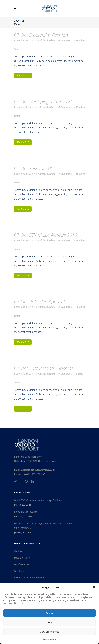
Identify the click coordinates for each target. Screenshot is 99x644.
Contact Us (20, 551)
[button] (94, 587)
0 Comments (66, 40)
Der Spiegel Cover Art (51, 101)
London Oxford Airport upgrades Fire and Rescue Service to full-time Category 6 (48, 526)
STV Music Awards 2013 (53, 235)
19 (80, 107)
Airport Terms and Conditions (30, 578)
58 (80, 240)
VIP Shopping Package (26, 512)
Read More (23, 75)
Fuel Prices (20, 571)
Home (17, 24)
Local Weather (22, 564)
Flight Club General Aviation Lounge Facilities (38, 500)
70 (80, 307)
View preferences (49, 632)
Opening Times (22, 558)
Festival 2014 (42, 168)
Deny (49, 622)
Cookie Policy (49, 639)
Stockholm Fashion (49, 35)
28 (80, 40)
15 (80, 174)
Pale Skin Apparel (47, 302)
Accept (49, 613)
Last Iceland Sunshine (51, 368)
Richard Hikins (47, 40)
